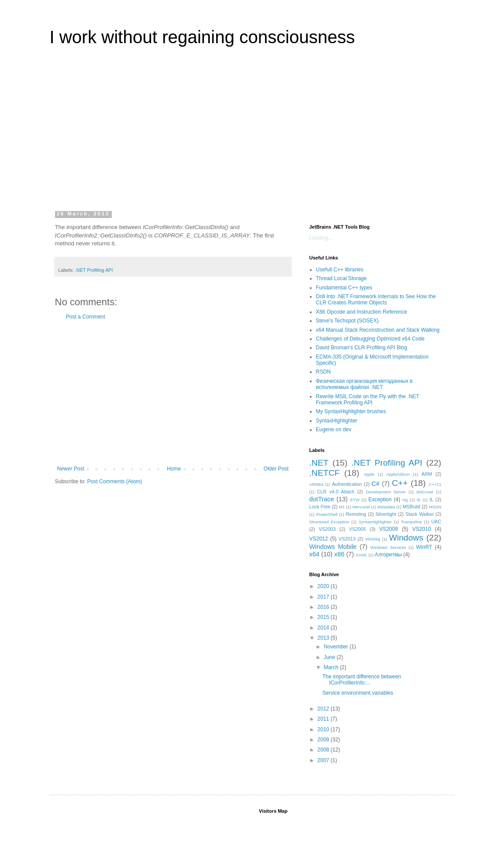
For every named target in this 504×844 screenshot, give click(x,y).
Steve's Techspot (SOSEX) (348, 321)
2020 (324, 586)
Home (174, 469)
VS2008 (388, 529)
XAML (361, 555)
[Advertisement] (252, 134)
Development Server (386, 492)
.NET (319, 463)
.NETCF (325, 473)
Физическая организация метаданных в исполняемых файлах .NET (364, 384)
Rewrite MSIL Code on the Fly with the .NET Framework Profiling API (368, 400)
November (337, 647)
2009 (324, 740)
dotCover (425, 492)
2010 (324, 729)
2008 (324, 750)
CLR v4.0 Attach (336, 492)
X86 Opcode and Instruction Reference (362, 312)
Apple (369, 474)
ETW (355, 500)
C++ (400, 483)
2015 (324, 617)
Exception (380, 500)
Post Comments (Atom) (115, 481)
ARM (427, 474)
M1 (342, 507)
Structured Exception (329, 522)
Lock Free (320, 507)
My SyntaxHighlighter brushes (351, 411)
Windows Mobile (333, 547)
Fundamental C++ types (344, 288)
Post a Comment (86, 317)
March (332, 667)
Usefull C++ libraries (340, 270)
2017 (324, 597)
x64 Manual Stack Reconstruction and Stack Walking (378, 330)
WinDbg (373, 539)
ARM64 (316, 484)
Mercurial (361, 507)
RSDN (324, 372)
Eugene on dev (334, 429)
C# (375, 484)
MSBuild (412, 507)
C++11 (435, 484)
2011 (324, 719)
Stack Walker (419, 514)
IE (419, 500)
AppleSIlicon (398, 474)
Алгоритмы (388, 555)
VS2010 (421, 529)
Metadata (386, 507)
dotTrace (322, 499)
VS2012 (319, 539)
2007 (324, 760)
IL (432, 500)
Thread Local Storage (341, 278)
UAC (436, 522)
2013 (324, 638)
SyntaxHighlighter (337, 421)
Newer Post (71, 469)
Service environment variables (358, 693)
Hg (405, 500)
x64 (315, 554)
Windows (406, 538)
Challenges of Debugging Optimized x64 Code (370, 339)
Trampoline (412, 522)
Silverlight (386, 514)
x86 (339, 554)
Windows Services (388, 547)
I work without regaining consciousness (202, 37)
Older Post (276, 469)
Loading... (321, 238)
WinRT (424, 547)
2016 (324, 607)
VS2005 (357, 529)
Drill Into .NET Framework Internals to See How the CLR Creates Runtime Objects (376, 300)
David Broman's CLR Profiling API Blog (362, 348)
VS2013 (347, 539)
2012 (324, 709)
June (330, 657)
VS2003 (327, 529)
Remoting (356, 514)
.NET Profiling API (94, 270)
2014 (324, 628)
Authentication (347, 484)
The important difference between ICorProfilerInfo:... (362, 680)
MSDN (435, 507)
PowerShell (327, 514)
